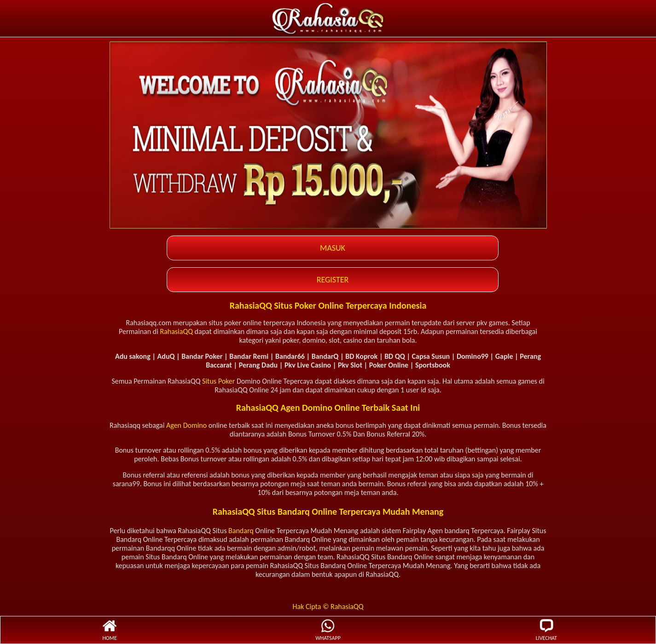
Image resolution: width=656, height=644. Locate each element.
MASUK (333, 248)
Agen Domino (186, 425)
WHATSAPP (328, 630)
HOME (110, 630)
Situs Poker (218, 381)
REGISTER (333, 280)
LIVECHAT (546, 630)
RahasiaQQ (176, 331)
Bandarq (241, 531)
